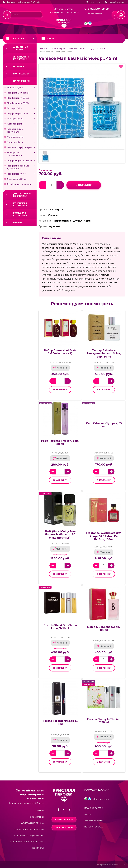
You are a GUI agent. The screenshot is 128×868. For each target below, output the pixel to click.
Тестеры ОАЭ (14, 108)
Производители (94, 808)
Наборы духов (15, 88)
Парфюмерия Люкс (18, 113)
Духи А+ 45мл (98, 49)
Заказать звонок (95, 13)
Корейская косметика (20, 204)
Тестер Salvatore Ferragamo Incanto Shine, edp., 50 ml (104, 353)
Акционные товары (20, 48)
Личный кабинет (94, 820)
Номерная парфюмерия (14, 154)
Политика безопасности (29, 829)
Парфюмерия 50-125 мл (20, 161)
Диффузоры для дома (19, 184)
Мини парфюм (15, 142)
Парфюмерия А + (17, 174)
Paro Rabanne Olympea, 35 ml (104, 425)
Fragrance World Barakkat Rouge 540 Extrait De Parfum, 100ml (104, 536)
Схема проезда (64, 819)
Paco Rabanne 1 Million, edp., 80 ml (60, 442)
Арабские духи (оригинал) (15, 130)
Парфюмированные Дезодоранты (18, 167)
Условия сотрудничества (29, 835)
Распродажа (21, 74)
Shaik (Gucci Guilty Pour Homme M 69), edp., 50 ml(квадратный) (60, 535)
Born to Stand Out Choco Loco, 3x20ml (60, 627)
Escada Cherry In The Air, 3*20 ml (104, 721)
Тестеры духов (15, 119)
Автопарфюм (14, 124)
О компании (36, 817)
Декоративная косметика (22, 195)
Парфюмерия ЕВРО (18, 103)
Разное (18, 223)
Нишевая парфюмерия (20, 147)
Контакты (38, 848)
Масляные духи (16, 137)
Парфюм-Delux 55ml (18, 93)
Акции (88, 814)
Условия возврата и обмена (27, 842)
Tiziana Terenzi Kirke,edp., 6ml (60, 722)
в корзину (84, 185)
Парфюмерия (21, 81)
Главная (43, 49)
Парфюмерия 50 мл (18, 98)
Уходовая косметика (20, 214)
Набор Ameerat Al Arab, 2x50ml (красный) (60, 352)
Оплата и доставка (32, 823)
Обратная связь (64, 827)
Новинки (19, 66)
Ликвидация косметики (21, 58)
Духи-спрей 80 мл (17, 179)
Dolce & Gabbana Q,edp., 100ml (104, 629)
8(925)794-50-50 (98, 9)
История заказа (94, 827)
